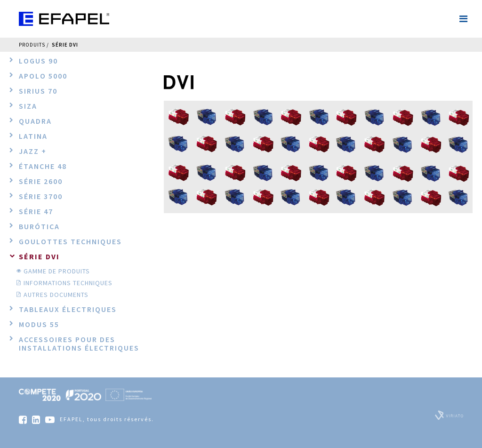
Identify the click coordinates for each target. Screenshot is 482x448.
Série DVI (65, 45)
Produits (32, 45)
